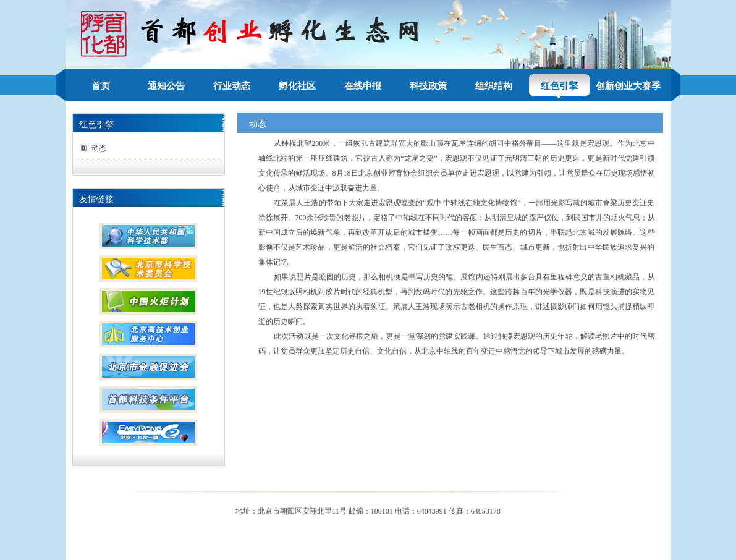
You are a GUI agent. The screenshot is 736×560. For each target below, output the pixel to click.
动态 (99, 148)
